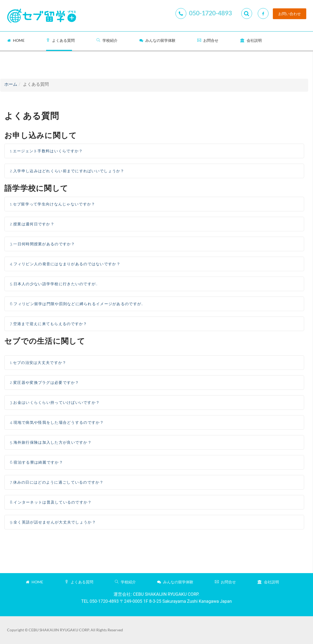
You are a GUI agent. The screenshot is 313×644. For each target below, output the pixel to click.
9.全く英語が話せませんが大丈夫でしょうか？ (53, 522)
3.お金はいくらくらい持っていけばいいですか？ (55, 402)
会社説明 (251, 40)
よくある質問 (60, 40)
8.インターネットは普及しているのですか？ (51, 502)
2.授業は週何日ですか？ (32, 224)
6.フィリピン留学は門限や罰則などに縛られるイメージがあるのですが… (77, 304)
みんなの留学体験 (157, 40)
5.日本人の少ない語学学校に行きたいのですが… (54, 284)
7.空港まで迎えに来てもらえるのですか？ (49, 324)
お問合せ (208, 40)
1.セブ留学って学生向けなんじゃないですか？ (53, 204)
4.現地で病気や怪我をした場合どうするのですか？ (57, 422)
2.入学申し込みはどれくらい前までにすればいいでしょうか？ (67, 171)
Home (16, 40)
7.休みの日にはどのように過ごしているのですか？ (57, 482)
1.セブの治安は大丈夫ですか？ (38, 363)
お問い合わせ (290, 14)
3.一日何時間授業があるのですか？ (43, 244)
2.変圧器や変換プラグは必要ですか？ (45, 383)
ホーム (11, 84)
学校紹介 (107, 40)
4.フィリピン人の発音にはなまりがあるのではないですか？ (65, 264)
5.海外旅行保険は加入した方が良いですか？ (51, 442)
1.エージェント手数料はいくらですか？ (47, 151)
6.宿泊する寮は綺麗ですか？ (37, 462)
